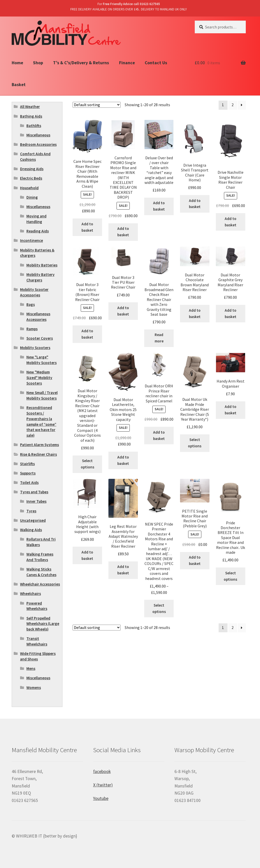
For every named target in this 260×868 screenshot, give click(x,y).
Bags (31, 304)
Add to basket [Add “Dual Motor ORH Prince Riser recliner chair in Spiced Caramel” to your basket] (159, 435)
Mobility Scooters (35, 348)
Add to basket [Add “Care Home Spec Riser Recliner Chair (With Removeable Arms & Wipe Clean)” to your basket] (87, 227)
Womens (34, 688)
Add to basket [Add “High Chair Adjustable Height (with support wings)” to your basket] (87, 555)
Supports (28, 473)
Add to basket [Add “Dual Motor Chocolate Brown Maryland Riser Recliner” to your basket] (195, 313)
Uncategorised (33, 520)
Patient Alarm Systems (39, 445)
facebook (102, 771)
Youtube (101, 798)
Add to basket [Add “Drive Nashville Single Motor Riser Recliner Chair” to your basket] (231, 222)
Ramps (32, 329)
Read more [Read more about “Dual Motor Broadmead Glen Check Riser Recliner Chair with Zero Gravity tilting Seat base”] (159, 338)
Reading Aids (38, 231)
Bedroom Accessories (38, 144)
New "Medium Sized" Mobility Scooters (39, 378)
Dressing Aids (32, 169)
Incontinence (31, 240)
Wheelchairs (30, 594)
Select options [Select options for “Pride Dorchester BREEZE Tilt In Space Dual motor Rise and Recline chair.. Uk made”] (230, 576)
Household (29, 188)
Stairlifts (27, 464)
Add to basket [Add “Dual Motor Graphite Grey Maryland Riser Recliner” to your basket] (231, 313)
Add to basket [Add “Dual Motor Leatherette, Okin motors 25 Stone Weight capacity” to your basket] (123, 460)
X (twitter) (103, 785)
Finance (127, 63)
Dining (32, 197)
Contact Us (156, 63)
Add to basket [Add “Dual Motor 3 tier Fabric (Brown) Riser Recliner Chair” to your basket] (87, 334)
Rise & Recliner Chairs (38, 454)
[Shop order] (97, 105)
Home (17, 63)
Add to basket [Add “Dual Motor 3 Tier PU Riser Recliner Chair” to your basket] (123, 311)
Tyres (31, 511)
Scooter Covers (40, 338)
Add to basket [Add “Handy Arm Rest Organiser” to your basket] (231, 410)
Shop (38, 63)
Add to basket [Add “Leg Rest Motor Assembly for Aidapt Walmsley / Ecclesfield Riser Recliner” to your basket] (123, 570)
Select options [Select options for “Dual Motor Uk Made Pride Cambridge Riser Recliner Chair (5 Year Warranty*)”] (195, 443)
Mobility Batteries (42, 265)
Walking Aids (31, 530)
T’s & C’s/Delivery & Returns (81, 63)
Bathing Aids (31, 116)
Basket (19, 85)
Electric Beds (31, 178)
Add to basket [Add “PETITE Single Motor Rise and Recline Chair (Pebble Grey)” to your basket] (195, 560)
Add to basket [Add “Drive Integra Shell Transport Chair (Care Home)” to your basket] (195, 204)
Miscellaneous (38, 135)
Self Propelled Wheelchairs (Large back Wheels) (43, 624)
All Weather (30, 107)
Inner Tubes (36, 501)
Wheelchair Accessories (40, 584)
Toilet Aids (29, 483)
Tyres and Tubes (34, 492)
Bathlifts (34, 126)
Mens (31, 668)
